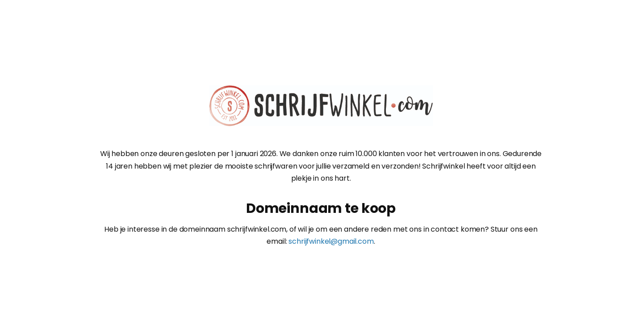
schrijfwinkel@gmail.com (331, 241)
